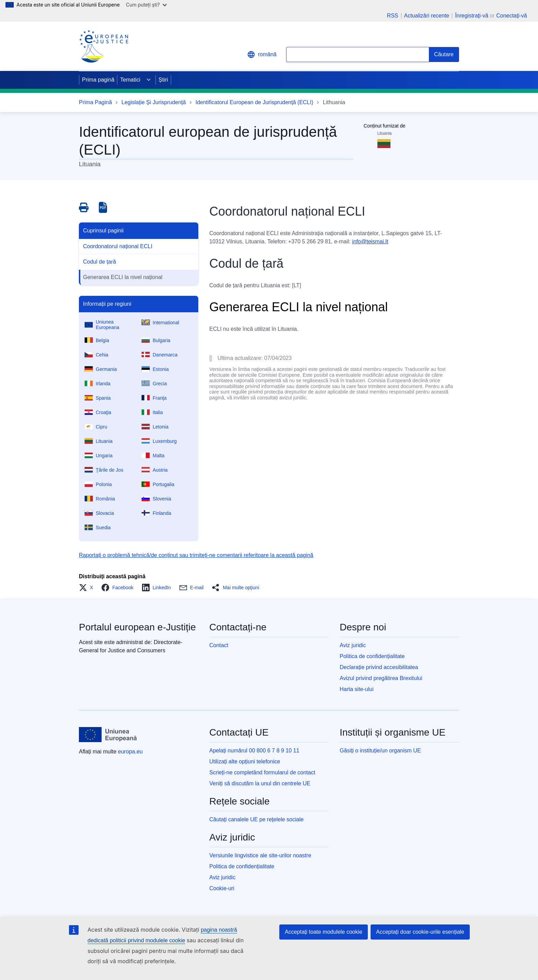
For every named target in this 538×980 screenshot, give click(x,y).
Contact (219, 645)
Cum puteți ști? (146, 5)
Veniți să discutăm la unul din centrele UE (260, 783)
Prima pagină (98, 80)
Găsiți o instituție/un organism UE (380, 751)
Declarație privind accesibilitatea (379, 667)
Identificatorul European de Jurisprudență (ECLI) (254, 102)
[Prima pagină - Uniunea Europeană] (108, 735)
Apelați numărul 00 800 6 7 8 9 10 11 (254, 751)
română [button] (262, 55)
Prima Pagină (95, 102)
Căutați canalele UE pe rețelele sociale (256, 819)
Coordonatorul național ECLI (118, 246)
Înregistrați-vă (472, 16)
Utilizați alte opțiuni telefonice (245, 761)
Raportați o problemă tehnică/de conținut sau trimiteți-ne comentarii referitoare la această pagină (196, 555)
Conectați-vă (512, 16)
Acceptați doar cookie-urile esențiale (420, 932)
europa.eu (130, 752)
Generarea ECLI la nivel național (123, 277)
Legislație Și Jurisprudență (154, 102)
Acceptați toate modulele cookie (324, 932)
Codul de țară (100, 262)
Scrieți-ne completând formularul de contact (262, 772)
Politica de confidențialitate (372, 656)
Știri (163, 80)
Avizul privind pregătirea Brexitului (381, 678)
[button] (88, 588)
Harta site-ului (357, 689)
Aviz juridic (353, 645)
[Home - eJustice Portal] (104, 46)
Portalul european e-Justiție (137, 627)
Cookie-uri (222, 888)
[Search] (444, 55)
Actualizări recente (427, 16)
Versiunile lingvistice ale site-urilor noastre (260, 855)
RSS (393, 16)
